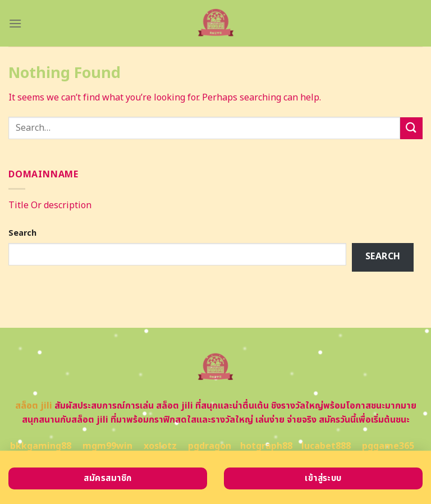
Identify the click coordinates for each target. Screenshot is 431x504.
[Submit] (411, 128)
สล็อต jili (34, 406)
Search (22, 233)
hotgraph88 (266, 446)
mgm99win (107, 446)
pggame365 (388, 446)
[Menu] (15, 23)
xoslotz (160, 446)
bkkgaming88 (41, 446)
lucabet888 (326, 446)
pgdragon (210, 446)
